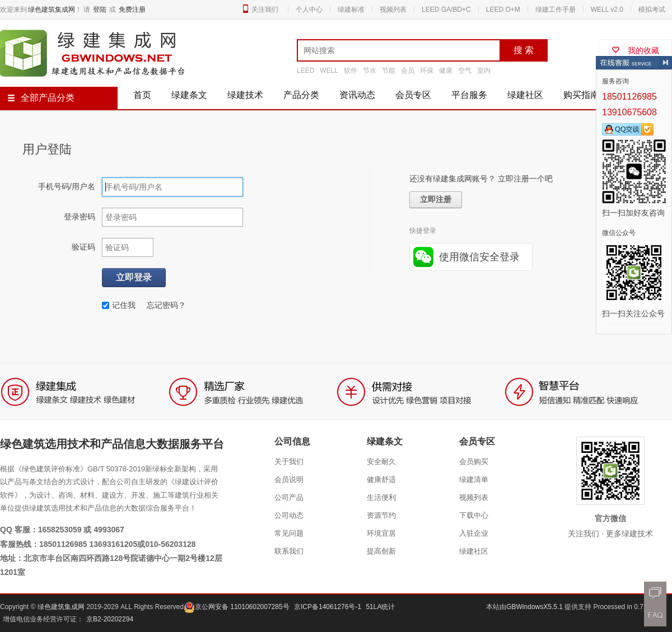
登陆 (100, 10)
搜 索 (524, 50)
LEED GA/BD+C (446, 10)
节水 (370, 71)
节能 (389, 71)
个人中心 (309, 10)
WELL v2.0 (607, 10)
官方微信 (610, 518)
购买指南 (581, 95)
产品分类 (301, 95)
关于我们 (289, 462)
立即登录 (134, 277)
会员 (408, 71)
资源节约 (381, 515)
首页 (142, 95)
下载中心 (474, 515)
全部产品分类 (41, 98)
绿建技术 (245, 95)
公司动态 (289, 515)
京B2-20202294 (110, 619)
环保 (427, 71)
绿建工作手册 (556, 10)
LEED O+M (503, 10)
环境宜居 (381, 533)
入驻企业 (474, 533)
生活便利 (381, 497)
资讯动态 (357, 95)
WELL (329, 71)
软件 (351, 71)
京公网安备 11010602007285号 (237, 607)
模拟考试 (652, 10)
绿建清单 (474, 479)
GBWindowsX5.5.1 (535, 607)
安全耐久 (381, 462)
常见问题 (289, 533)
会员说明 (289, 479)
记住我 (119, 305)
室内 (484, 71)
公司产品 (289, 497)
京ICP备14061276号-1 (328, 607)
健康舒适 (381, 479)
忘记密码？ (166, 305)
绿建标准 (351, 10)
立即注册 (436, 200)
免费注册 (132, 10)
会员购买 (474, 462)
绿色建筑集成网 (52, 10)
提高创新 (381, 551)
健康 (446, 71)
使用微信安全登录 (479, 257)
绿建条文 (189, 95)
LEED (305, 71)
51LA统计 (380, 607)
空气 (465, 71)
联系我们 (289, 551)
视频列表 (393, 10)
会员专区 (413, 95)
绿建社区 (525, 95)
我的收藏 (635, 50)
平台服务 (469, 95)
